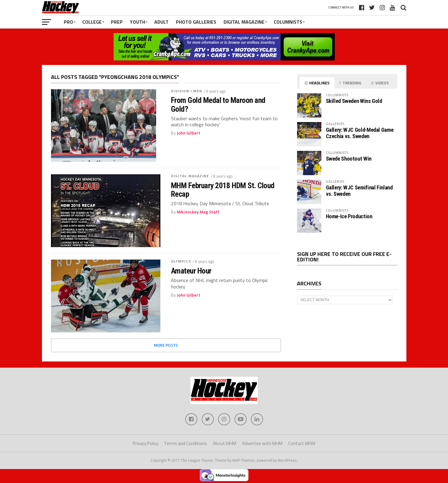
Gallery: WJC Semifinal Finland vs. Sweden (359, 190)
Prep (117, 22)
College (92, 22)
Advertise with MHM (262, 443)
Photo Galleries (196, 22)
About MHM (225, 443)
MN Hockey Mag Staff (198, 212)
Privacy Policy (145, 443)
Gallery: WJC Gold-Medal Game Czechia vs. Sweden (360, 133)
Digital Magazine (244, 22)
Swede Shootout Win (349, 159)
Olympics (181, 261)
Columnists (288, 22)
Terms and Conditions (186, 443)
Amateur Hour (191, 271)
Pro (68, 22)
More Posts (166, 345)
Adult (161, 22)
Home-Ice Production (349, 216)
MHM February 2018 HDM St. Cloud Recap (223, 190)
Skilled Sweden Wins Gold (354, 101)
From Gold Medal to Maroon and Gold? (218, 104)
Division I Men (187, 91)
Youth (138, 22)
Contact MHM (302, 443)
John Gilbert (188, 133)
